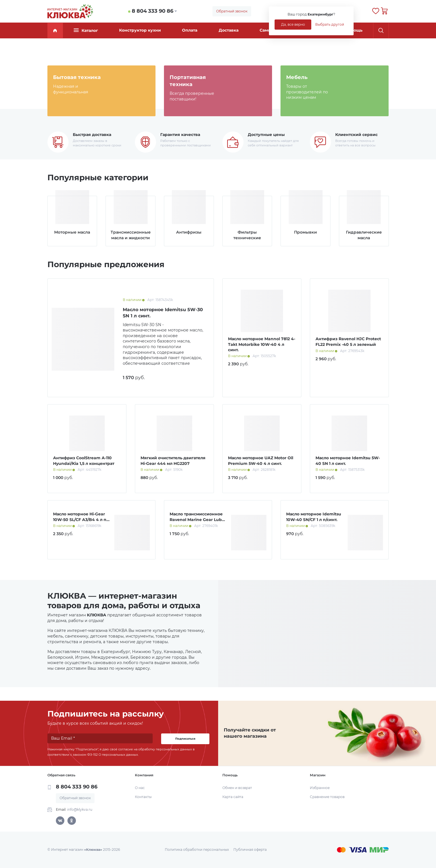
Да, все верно (293, 24)
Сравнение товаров (327, 797)
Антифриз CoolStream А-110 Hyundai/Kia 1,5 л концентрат (84, 461)
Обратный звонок (232, 11)
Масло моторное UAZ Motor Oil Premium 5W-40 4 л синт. (261, 461)
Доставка (229, 30)
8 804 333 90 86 (153, 11)
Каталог (86, 30)
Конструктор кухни (140, 30)
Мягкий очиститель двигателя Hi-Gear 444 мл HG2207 (173, 461)
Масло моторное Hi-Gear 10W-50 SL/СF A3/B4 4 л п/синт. (80, 519)
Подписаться (185, 739)
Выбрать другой (330, 24)
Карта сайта (233, 797)
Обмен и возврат (237, 788)
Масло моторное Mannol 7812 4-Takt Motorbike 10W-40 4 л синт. (262, 344)
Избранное (320, 788)
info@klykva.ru (80, 809)
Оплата (190, 30)
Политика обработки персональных (197, 850)
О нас (140, 788)
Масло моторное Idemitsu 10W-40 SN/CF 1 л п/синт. (314, 517)
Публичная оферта (250, 850)
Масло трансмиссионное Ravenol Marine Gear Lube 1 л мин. (197, 519)
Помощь (354, 30)
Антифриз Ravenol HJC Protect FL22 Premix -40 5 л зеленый (348, 342)
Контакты (143, 797)
